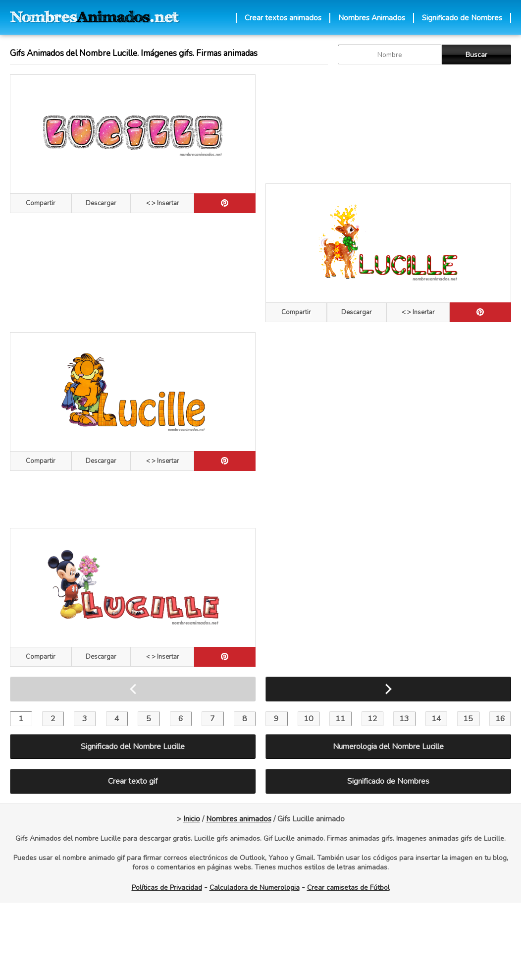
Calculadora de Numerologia (255, 888)
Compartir (41, 203)
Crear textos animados (283, 18)
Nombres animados (239, 819)
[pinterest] (225, 203)
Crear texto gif (133, 781)
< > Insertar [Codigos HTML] (163, 203)
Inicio (192, 819)
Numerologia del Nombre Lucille (388, 747)
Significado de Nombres (462, 18)
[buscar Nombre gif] (390, 55)
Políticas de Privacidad (167, 888)
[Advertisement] (388, 124)
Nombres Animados (372, 18)
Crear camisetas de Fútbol (348, 888)
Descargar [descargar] (101, 203)
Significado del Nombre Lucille (133, 747)
